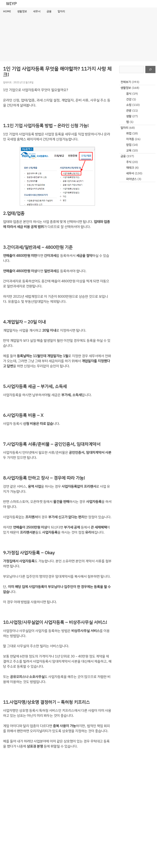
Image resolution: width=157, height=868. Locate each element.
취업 (129, 133)
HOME (7, 11)
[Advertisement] (78, 38)
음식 (129, 94)
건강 (129, 99)
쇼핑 (129, 105)
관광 (129, 110)
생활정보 (22, 11)
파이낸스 (131, 179)
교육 (129, 150)
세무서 (37, 11)
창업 (129, 145)
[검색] (150, 70)
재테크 (130, 168)
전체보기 (126, 82)
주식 (129, 162)
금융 (49, 11)
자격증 (130, 139)
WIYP (11, 4)
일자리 (61, 11)
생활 (129, 116)
